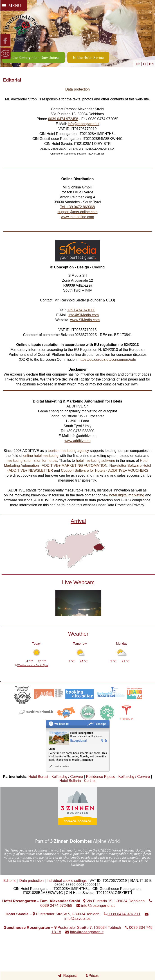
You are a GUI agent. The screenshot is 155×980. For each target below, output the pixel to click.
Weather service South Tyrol (33, 665)
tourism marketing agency (68, 451)
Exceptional (79, 741)
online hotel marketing (41, 456)
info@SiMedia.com (84, 315)
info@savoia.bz (77, 919)
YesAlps (97, 724)
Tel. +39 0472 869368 (77, 207)
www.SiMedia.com (85, 320)
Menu (12, 5)
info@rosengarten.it (84, 124)
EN (151, 64)
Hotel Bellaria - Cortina (77, 781)
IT (145, 64)
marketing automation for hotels (32, 461)
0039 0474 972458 (63, 119)
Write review (59, 766)
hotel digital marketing (127, 495)
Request (67, 976)
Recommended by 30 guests (86, 736)
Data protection (77, 89)
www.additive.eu (78, 441)
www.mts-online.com (77, 217)
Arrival (78, 521)
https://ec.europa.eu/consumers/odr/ (107, 359)
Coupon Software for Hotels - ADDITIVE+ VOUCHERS (105, 470)
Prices (92, 976)
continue (88, 760)
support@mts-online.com (77, 212)
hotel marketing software (95, 461)
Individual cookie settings (67, 881)
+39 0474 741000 (81, 310)
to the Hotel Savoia (88, 57)
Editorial (10, 881)
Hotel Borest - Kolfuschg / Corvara (56, 777)
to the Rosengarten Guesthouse (34, 57)
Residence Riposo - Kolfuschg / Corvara (118, 777)
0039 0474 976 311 (124, 914)
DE (138, 64)
